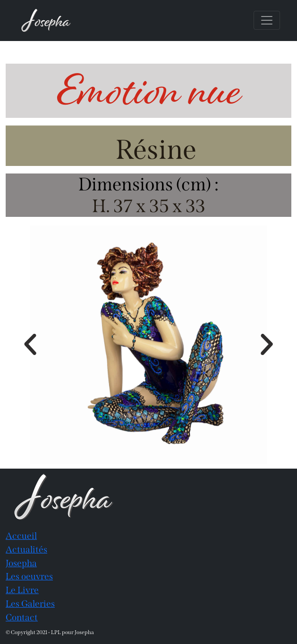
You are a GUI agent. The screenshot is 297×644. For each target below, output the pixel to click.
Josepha (21, 563)
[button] (30, 345)
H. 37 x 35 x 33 (149, 206)
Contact (22, 617)
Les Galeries (30, 604)
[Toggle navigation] (267, 20)
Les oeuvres (29, 576)
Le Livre (22, 590)
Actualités (26, 549)
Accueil (21, 536)
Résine (156, 150)
